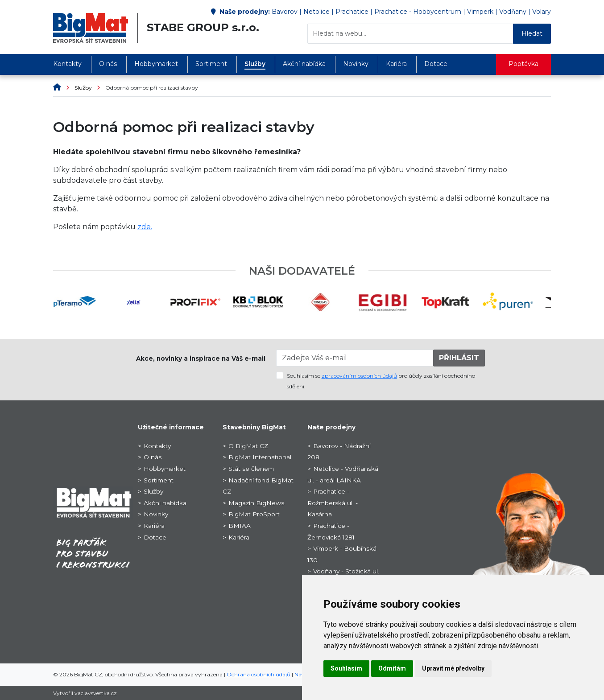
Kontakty (67, 64)
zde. (145, 227)
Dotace (436, 64)
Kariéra (396, 64)
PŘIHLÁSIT (459, 358)
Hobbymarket (156, 64)
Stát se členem (251, 469)
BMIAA (240, 526)
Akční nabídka (304, 64)
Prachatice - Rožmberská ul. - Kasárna (333, 503)
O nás (108, 64)
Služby (255, 64)
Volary (542, 12)
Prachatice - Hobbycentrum (418, 12)
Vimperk (480, 12)
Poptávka (523, 64)
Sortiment (211, 64)
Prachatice (352, 12)
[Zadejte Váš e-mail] (355, 358)
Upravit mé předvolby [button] (453, 668)
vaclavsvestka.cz (96, 693)
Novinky (356, 64)
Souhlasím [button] (346, 668)
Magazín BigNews (256, 503)
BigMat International (260, 457)
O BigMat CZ (248, 446)
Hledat (532, 33)
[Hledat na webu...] (410, 34)
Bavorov (285, 12)
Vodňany (513, 12)
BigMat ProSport (254, 514)
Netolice (316, 12)
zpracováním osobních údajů (359, 376)
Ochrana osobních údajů (259, 674)
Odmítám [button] (392, 668)
